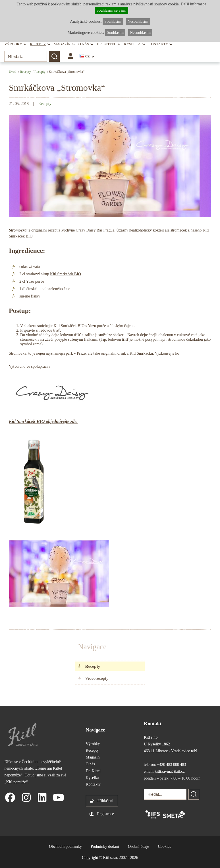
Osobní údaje (138, 847)
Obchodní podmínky (65, 847)
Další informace (194, 4)
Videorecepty (97, 678)
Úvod (13, 72)
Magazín (62, 44)
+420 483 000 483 (171, 765)
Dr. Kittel (107, 44)
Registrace (106, 814)
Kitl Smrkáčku (141, 353)
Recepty (38, 44)
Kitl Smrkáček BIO (66, 274)
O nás (84, 44)
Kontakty (158, 44)
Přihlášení (105, 801)
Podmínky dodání (105, 847)
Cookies (165, 847)
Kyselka (132, 44)
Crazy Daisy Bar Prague (95, 230)
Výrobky (13, 44)
